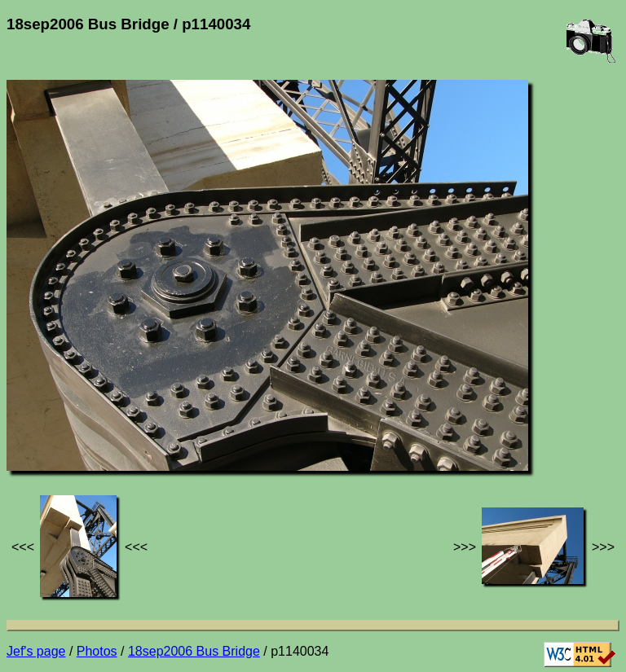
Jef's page (36, 651)
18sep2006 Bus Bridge (194, 651)
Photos (97, 651)
